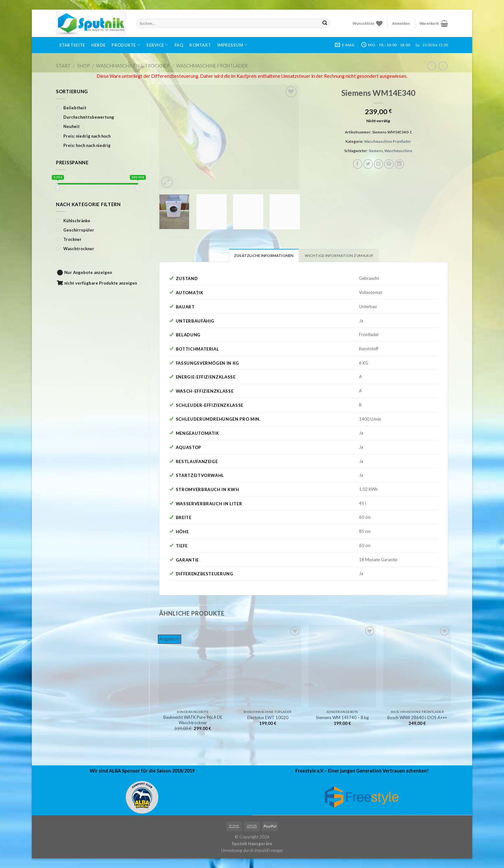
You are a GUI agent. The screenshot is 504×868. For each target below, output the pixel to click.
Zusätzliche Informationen (264, 256)
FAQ (179, 45)
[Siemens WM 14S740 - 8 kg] (342, 666)
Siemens (376, 151)
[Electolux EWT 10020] (268, 666)
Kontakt (200, 45)
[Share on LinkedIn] (400, 164)
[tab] (264, 255)
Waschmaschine (398, 151)
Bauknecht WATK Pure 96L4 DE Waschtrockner (193, 720)
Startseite (72, 45)
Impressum (232, 45)
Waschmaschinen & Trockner (133, 66)
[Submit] (325, 23)
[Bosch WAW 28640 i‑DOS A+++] (417, 666)
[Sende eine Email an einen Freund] (379, 164)
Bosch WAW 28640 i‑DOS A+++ (417, 717)
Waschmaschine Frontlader (212, 66)
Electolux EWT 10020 (268, 717)
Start (63, 66)
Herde (98, 45)
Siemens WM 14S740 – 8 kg (342, 717)
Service (157, 45)
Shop (84, 66)
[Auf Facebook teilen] (358, 164)
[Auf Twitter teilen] (368, 164)
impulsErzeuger (269, 850)
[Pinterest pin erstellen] (389, 164)
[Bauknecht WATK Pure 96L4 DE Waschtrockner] (193, 666)
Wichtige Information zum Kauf (339, 256)
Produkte (126, 45)
